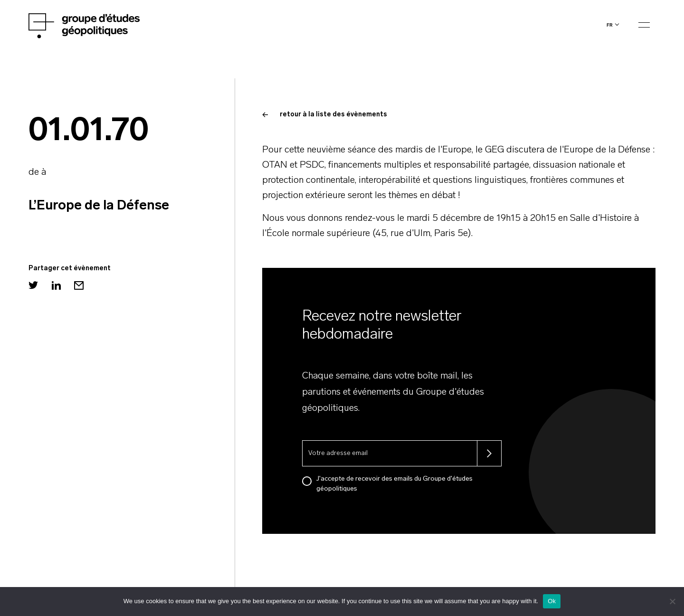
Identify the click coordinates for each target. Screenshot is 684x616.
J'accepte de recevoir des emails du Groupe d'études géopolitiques (394, 484)
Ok (552, 601)
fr (610, 25)
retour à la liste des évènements (325, 115)
